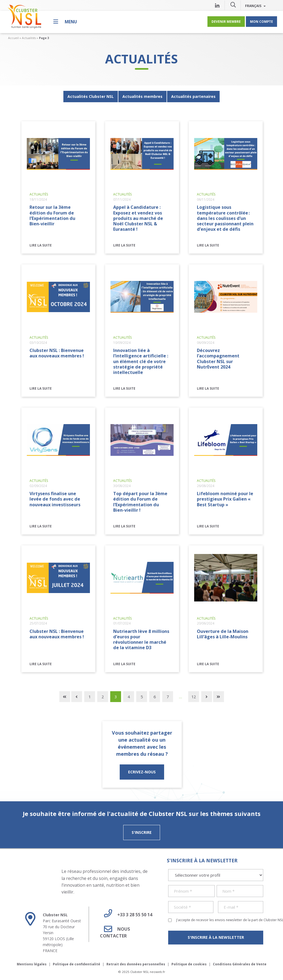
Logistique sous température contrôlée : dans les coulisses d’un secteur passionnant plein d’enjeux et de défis (225, 218)
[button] (233, 5)
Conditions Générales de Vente (240, 964)
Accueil (13, 38)
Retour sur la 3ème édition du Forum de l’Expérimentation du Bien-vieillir (52, 215)
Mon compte (261, 21)
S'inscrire (142, 832)
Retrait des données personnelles (136, 964)
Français (255, 6)
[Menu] (65, 22)
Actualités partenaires (193, 96)
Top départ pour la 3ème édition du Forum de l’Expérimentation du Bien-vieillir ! (140, 502)
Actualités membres (142, 96)
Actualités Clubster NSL (91, 96)
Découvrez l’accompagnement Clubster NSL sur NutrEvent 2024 (218, 358)
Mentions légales (32, 964)
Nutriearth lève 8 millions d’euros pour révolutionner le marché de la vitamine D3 (141, 639)
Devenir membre (226, 21)
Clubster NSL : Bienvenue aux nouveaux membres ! (57, 353)
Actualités (29, 38)
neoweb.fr (157, 972)
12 (194, 697)
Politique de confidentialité (77, 964)
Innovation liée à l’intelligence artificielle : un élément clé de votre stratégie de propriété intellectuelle (141, 361)
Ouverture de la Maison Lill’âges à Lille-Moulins (223, 634)
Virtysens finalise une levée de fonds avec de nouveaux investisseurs (55, 499)
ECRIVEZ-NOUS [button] (142, 772)
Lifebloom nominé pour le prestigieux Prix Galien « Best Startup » (225, 499)
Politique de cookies (189, 964)
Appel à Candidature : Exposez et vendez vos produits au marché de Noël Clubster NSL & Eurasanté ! (138, 218)
